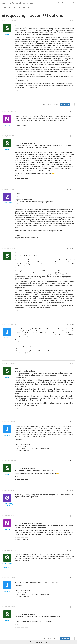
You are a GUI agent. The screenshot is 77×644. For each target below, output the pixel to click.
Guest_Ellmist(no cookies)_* (8, 505)
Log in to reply (65, 104)
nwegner (7, 125)
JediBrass (7, 338)
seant (7, 34)
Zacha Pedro (7, 203)
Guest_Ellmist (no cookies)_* (7, 566)
